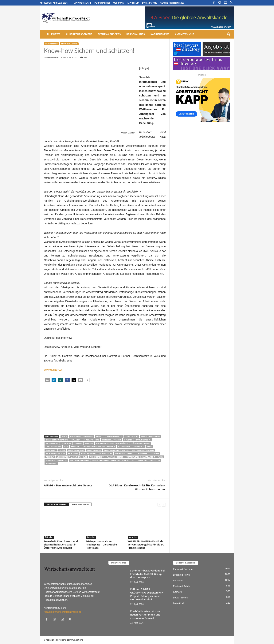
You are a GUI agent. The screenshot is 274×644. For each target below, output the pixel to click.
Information (52, 443)
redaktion (53, 57)
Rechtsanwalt (94, 450)
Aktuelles (49, 537)
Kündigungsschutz (141, 443)
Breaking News (181, 575)
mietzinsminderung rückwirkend (99, 447)
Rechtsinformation (55, 453)
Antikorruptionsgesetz (82, 436)
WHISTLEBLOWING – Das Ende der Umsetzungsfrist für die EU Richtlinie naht (146, 545)
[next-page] (164, 505)
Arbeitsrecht (51, 44)
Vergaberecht (97, 457)
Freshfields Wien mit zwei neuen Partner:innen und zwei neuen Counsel (145, 615)
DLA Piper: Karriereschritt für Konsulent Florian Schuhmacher (137, 487)
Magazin (75, 447)
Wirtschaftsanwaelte (56, 460)
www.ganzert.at (53, 370)
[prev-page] (159, 505)
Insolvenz (66, 443)
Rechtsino (73, 453)
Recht (62, 450)
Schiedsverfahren (124, 453)
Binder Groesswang (151, 436)
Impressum (133, 3)
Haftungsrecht (143, 440)
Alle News (54, 34)
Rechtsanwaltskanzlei (143, 450)
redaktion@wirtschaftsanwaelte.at (62, 612)
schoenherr (141, 453)
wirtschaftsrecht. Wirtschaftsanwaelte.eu (113, 460)
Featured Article (69, 44)
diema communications (57, 440)
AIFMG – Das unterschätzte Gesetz (68, 485)
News (149, 447)
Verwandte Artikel (57, 504)
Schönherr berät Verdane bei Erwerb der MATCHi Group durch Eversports (148, 574)
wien (161, 457)
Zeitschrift (51, 464)
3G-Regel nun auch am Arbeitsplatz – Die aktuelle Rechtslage (101, 545)
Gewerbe (128, 440)
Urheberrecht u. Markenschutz (72, 457)
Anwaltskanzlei (115, 436)
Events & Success (109, 34)
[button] (229, 34)
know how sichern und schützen (112, 443)
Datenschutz (150, 3)
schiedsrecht (106, 453)
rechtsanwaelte (76, 450)
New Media (139, 447)
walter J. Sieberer (115, 457)
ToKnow (50, 457)
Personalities (102, 3)
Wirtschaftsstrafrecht (149, 460)
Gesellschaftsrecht (111, 440)
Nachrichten (124, 447)
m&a (66, 447)
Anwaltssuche (83, 3)
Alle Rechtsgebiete (79, 34)
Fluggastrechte (91, 440)
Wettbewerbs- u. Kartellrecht (141, 457)
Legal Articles (180, 598)
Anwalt (100, 436)
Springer (155, 453)
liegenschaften (53, 447)
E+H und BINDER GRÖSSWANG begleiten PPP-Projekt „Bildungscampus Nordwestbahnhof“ (147, 594)
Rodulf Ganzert (88, 453)
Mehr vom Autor (80, 504)
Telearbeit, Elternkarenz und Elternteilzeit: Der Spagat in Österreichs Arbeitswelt (61, 545)
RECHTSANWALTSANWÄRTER (116, 450)
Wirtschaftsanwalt (80, 460)
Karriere (89, 443)
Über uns (118, 3)
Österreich (51, 450)
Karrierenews (160, 34)
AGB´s (64, 436)
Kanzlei (78, 443)
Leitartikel (178, 603)
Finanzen (76, 440)
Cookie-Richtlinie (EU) (173, 3)
